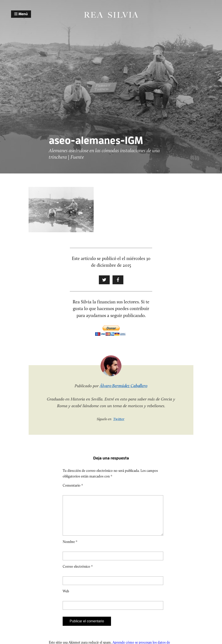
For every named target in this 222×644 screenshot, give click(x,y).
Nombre (70, 549)
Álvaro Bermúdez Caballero (124, 386)
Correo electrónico (78, 573)
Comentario (73, 485)
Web (66, 598)
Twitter (119, 419)
